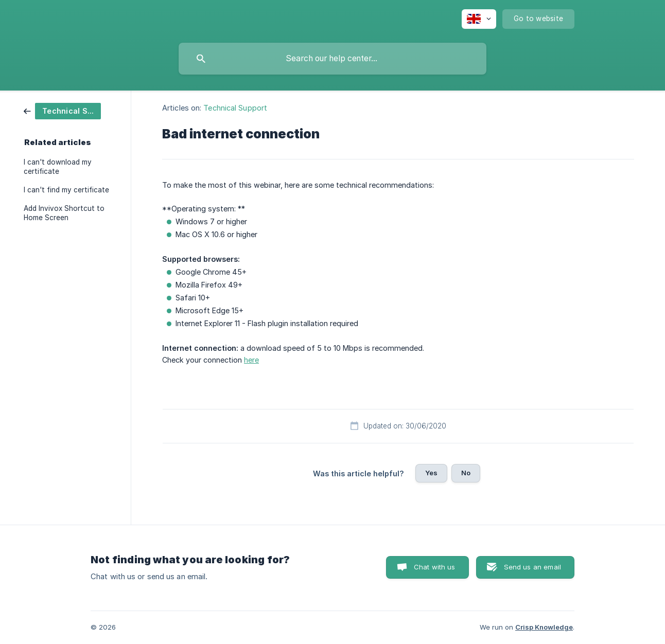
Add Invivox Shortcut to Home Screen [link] (64, 213)
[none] (479, 19)
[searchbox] (332, 59)
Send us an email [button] (532, 567)
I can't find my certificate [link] (66, 190)
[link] (62, 110)
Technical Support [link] (235, 108)
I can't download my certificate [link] (58, 167)
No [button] (466, 473)
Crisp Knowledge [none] (544, 627)
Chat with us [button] (435, 567)
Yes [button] (431, 473)
